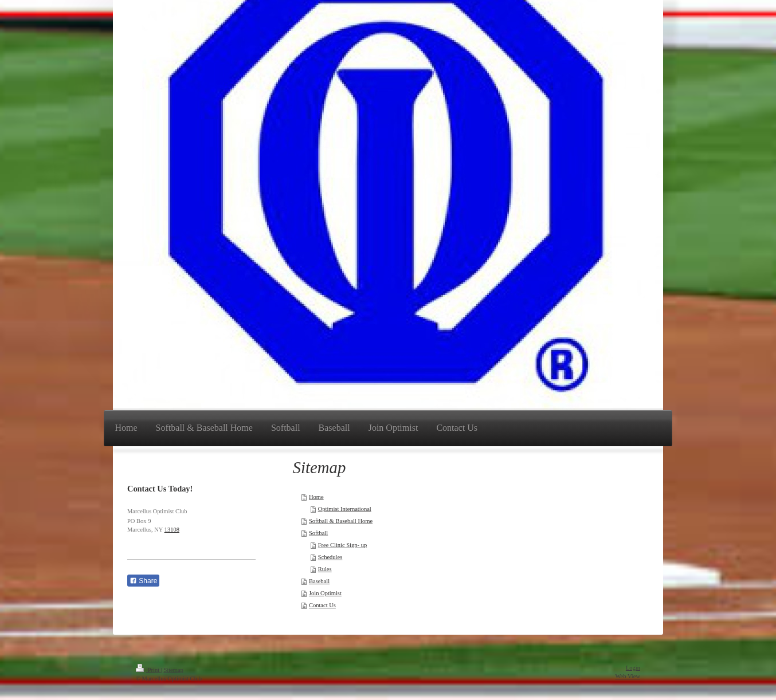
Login (633, 668)
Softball (318, 533)
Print (148, 670)
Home (316, 497)
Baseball (319, 581)
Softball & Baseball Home (341, 521)
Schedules (330, 557)
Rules (325, 569)
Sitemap (173, 670)
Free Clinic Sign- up (342, 545)
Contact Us (322, 605)
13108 (172, 530)
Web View (628, 676)
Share (143, 581)
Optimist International (345, 509)
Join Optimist (325, 593)
